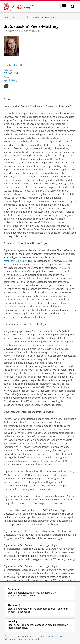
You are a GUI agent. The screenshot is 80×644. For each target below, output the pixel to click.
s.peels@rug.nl (12, 80)
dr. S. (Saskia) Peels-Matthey (40, 17)
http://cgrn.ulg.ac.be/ (15, 261)
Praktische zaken (16, 17)
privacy (49, 636)
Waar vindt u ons (22, 17)
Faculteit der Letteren (15, 65)
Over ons (8, 17)
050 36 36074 (11, 73)
